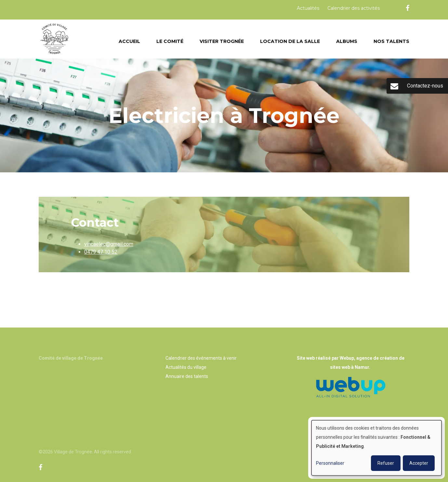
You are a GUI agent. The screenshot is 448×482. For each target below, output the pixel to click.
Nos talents (391, 41)
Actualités (308, 8)
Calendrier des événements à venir (201, 358)
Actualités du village (186, 367)
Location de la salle (290, 41)
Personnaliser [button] (330, 463)
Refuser (386, 463)
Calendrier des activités (354, 8)
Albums (347, 41)
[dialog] (376, 448)
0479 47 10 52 (101, 252)
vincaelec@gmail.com (109, 244)
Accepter (419, 463)
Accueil (129, 41)
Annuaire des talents (187, 376)
